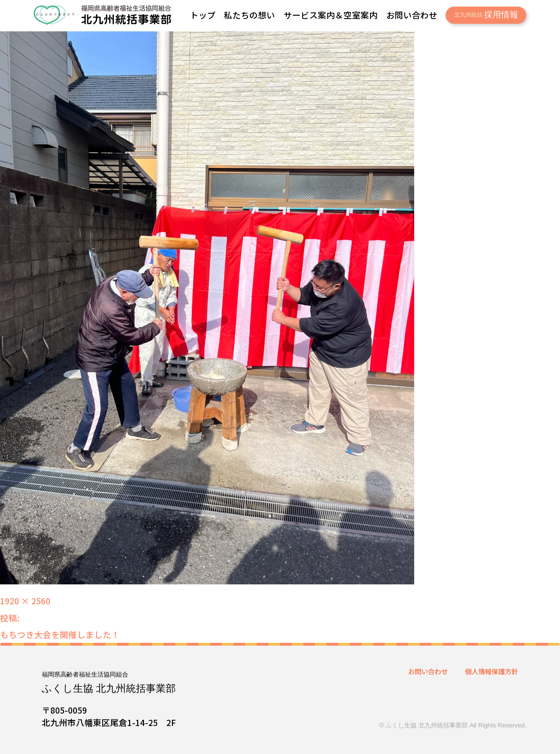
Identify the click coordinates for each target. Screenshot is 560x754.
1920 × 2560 (25, 601)
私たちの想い (249, 15)
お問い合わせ (412, 15)
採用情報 (486, 15)
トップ (203, 15)
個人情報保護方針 (492, 671)
